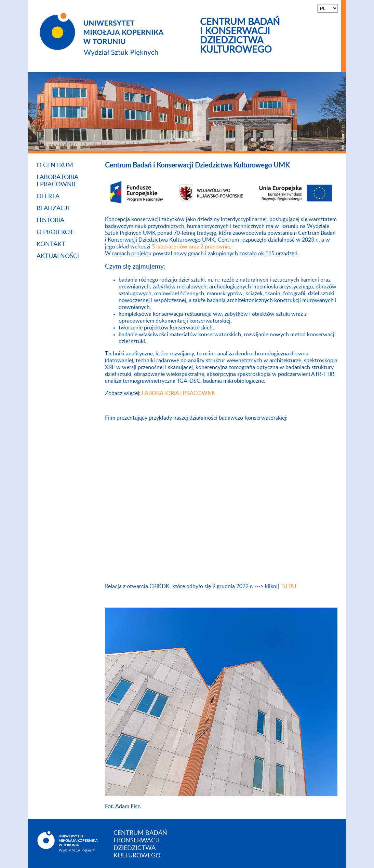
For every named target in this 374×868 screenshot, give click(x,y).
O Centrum (55, 165)
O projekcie (55, 232)
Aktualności (58, 256)
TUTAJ (288, 586)
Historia (50, 220)
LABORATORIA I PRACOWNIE (179, 393)
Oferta (48, 196)
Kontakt (51, 244)
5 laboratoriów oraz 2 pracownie (191, 247)
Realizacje (54, 208)
